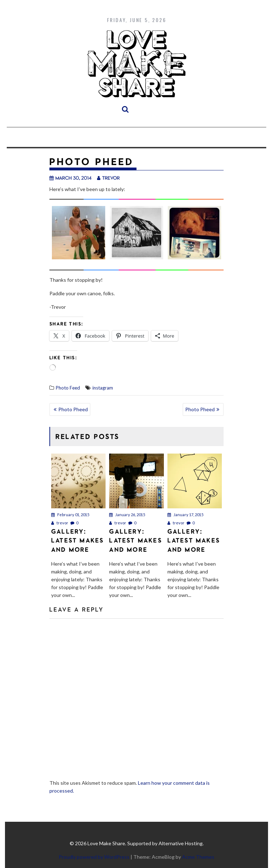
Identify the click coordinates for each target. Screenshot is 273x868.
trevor (108, 178)
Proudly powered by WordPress (94, 857)
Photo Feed (68, 388)
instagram (103, 388)
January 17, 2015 (185, 515)
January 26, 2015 (127, 515)
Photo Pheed (73, 409)
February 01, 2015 (70, 515)
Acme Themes (198, 857)
